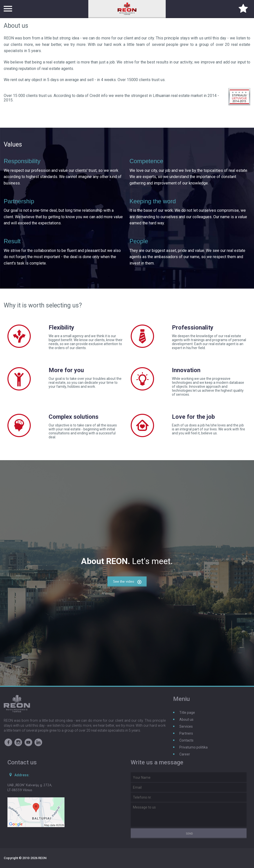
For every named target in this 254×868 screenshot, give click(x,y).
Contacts (186, 740)
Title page (187, 713)
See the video (127, 582)
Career (185, 754)
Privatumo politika (193, 747)
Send (189, 833)
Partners (186, 733)
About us (186, 719)
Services (186, 726)
